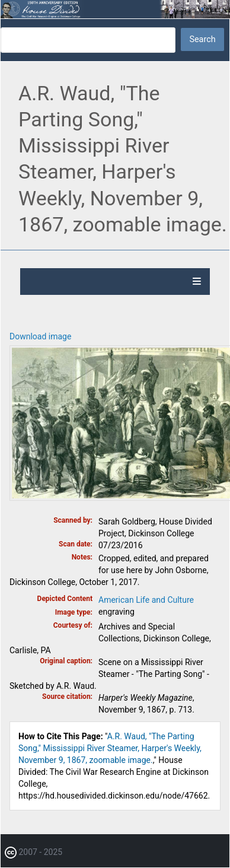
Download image (40, 336)
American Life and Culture (146, 600)
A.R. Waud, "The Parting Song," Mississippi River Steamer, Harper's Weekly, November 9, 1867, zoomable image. (110, 748)
